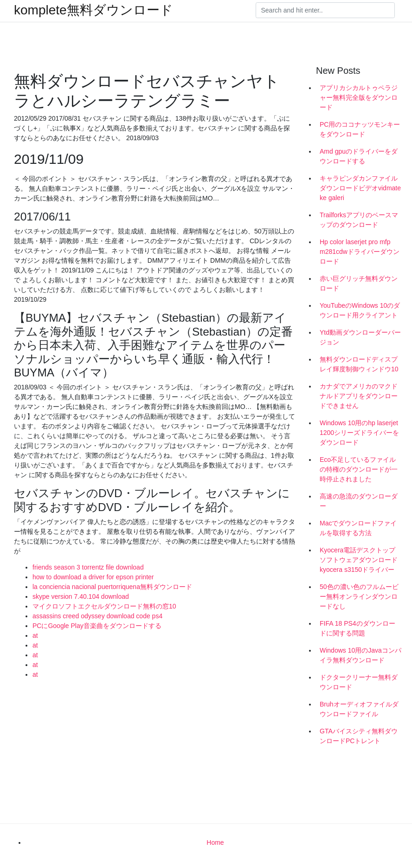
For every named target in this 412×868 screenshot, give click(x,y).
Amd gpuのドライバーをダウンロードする (359, 156)
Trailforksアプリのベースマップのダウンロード (359, 220)
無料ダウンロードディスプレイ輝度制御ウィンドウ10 (359, 364)
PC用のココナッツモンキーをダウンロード (360, 129)
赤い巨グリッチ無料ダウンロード (359, 283)
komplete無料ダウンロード (93, 10)
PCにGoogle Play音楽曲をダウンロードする (97, 626)
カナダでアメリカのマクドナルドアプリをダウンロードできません (359, 396)
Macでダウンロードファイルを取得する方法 (358, 528)
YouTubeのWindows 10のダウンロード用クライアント (360, 310)
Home (215, 842)
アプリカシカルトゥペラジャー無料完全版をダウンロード (359, 97)
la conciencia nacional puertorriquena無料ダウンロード (112, 587)
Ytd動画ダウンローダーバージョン (360, 337)
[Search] (325, 10)
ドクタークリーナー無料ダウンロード (359, 682)
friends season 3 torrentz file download (88, 567)
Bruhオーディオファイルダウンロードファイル (359, 709)
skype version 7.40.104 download (81, 596)
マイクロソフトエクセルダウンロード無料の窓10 (104, 606)
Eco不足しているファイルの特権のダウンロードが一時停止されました (359, 469)
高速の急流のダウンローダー (359, 501)
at (35, 635)
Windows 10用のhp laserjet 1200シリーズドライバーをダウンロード (359, 433)
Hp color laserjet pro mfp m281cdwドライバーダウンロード (360, 252)
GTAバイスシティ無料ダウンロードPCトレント (359, 736)
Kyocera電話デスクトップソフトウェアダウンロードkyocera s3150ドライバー (359, 560)
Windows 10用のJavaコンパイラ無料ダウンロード (360, 655)
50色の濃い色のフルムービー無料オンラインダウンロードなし (359, 596)
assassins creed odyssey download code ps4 (97, 616)
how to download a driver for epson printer (93, 577)
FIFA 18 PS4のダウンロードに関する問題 (357, 628)
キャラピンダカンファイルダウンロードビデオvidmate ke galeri (360, 188)
